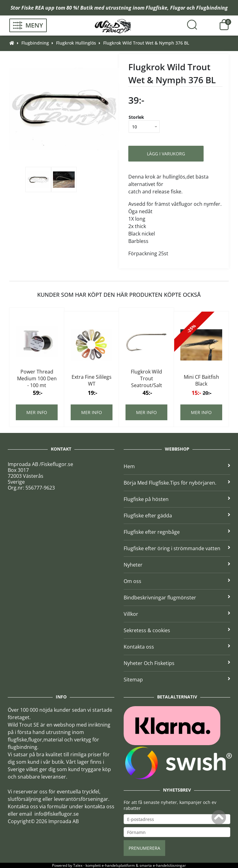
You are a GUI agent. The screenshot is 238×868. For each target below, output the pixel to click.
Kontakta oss (177, 647)
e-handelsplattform (118, 865)
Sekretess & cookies (177, 630)
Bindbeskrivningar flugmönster (177, 598)
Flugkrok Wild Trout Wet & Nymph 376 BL (146, 43)
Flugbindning (212, 8)
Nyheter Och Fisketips (177, 663)
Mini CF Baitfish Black (201, 380)
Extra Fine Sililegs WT (92, 380)
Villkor (177, 614)
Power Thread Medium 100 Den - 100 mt (37, 378)
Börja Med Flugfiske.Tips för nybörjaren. (177, 483)
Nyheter (177, 565)
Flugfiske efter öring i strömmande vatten (177, 548)
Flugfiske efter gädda (177, 516)
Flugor (178, 8)
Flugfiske (156, 8)
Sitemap (177, 680)
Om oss (177, 581)
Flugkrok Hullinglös (76, 43)
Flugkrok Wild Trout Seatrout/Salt (146, 378)
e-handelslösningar (169, 865)
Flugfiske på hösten (177, 499)
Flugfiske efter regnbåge (177, 532)
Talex (78, 865)
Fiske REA (33, 8)
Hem (177, 466)
